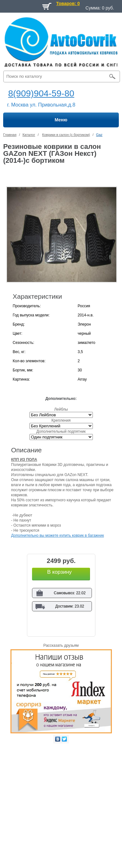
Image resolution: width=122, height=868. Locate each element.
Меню (61, 120)
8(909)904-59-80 (41, 93)
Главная (10, 135)
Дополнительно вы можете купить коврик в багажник (58, 535)
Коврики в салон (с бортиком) (66, 135)
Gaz (99, 135)
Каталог (29, 135)
